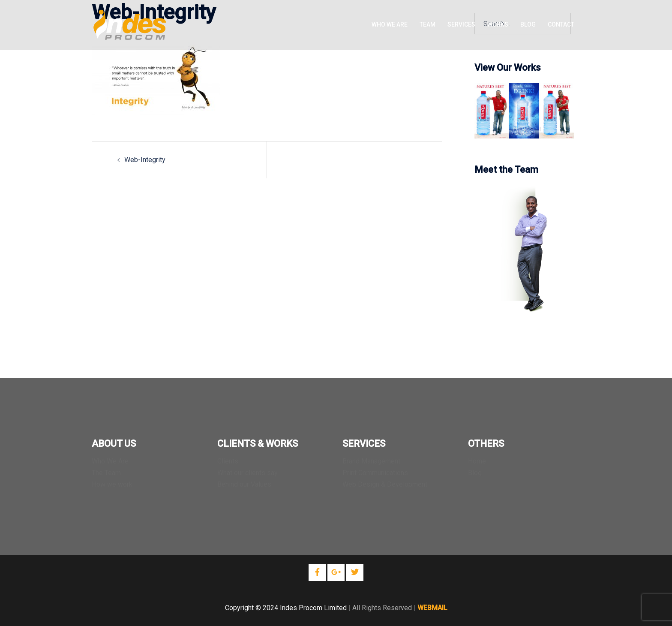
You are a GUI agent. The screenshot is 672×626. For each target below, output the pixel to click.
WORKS (498, 24)
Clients (228, 461)
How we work (112, 484)
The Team (106, 473)
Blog (475, 473)
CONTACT (561, 24)
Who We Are (110, 461)
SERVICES (461, 24)
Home (477, 461)
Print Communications (375, 473)
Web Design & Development (385, 484)
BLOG (528, 24)
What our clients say (247, 473)
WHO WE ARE (390, 24)
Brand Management (371, 461)
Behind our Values (244, 484)
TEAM (427, 24)
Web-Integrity (145, 160)
